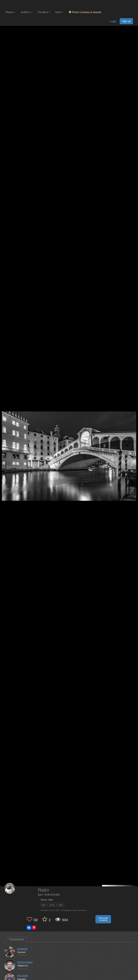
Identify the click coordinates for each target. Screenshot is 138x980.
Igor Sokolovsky (49, 895)
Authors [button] (27, 12)
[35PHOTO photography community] (19, 5)
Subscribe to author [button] (103, 919)
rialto (61, 905)
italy (44, 905)
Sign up (126, 21)
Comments (16, 939)
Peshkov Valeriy (25, 962)
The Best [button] (44, 12)
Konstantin (22, 949)
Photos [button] (11, 12)
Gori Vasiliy (23, 976)
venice (52, 905)
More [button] (59, 12)
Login (113, 21)
